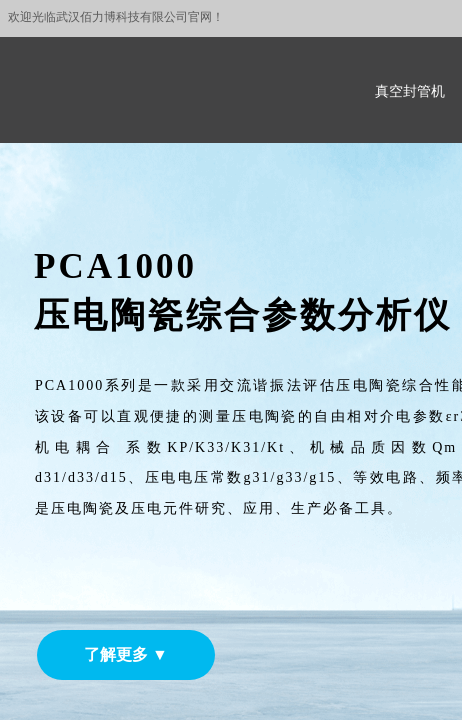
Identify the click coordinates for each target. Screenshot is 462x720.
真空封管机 (410, 91)
